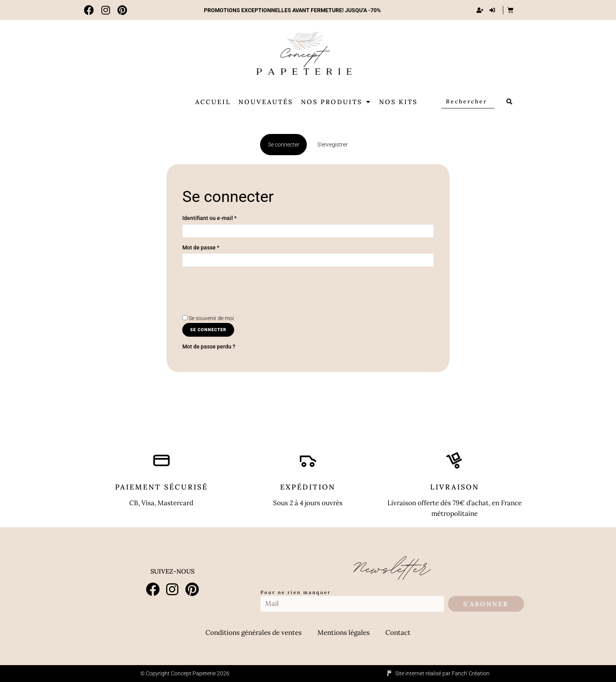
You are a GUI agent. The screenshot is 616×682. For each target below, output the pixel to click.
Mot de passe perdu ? (209, 346)
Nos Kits (398, 102)
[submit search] (510, 102)
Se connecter (208, 330)
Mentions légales (344, 632)
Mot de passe (201, 247)
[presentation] (242, 299)
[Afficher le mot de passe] (190, 273)
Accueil (213, 102)
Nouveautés (266, 102)
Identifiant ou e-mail (209, 218)
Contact (398, 632)
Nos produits (336, 102)
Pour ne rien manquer (296, 592)
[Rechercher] (468, 102)
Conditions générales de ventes (254, 632)
